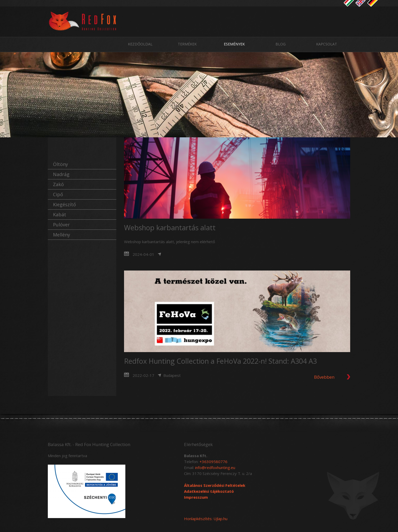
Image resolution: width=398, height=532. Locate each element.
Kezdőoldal (140, 44)
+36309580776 (213, 462)
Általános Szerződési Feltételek (215, 485)
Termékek (187, 44)
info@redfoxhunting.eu (215, 467)
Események (234, 44)
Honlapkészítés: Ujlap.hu (206, 519)
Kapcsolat (327, 44)
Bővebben (324, 377)
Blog (281, 44)
